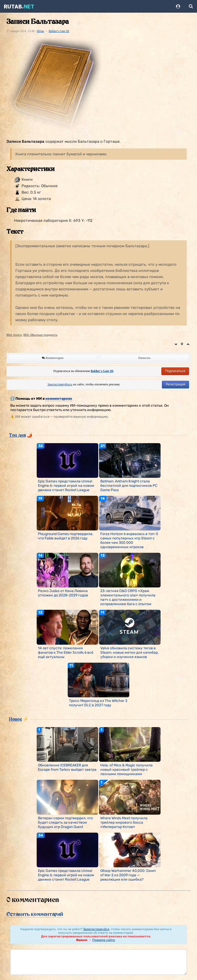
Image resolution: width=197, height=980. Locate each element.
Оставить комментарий (35, 914)
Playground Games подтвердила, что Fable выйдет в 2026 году (66, 536)
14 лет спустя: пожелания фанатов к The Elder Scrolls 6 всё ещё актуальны (66, 653)
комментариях (59, 399)
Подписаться (175, 371)
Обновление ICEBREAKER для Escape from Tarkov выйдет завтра (67, 767)
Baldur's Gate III (59, 31)
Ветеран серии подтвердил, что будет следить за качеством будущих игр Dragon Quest (65, 822)
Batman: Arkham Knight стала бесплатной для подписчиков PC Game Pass (129, 486)
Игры (41, 31)
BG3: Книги (14, 335)
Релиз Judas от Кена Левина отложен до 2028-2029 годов (63, 593)
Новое (15, 719)
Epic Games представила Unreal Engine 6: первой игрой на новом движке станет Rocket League (66, 486)
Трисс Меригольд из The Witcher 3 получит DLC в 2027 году (98, 703)
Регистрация (175, 384)
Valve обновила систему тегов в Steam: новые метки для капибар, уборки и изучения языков (129, 653)
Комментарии (53, 358)
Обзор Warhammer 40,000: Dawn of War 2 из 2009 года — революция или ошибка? (128, 875)
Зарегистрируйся (96, 929)
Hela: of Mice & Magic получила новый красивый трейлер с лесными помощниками (126, 770)
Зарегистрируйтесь (60, 384)
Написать (144, 358)
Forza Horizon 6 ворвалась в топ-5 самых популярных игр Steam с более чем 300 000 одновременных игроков (129, 540)
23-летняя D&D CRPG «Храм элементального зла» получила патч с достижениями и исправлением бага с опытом (128, 597)
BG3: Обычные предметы (40, 335)
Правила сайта (104, 940)
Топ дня (17, 435)
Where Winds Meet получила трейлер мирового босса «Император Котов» (124, 822)
